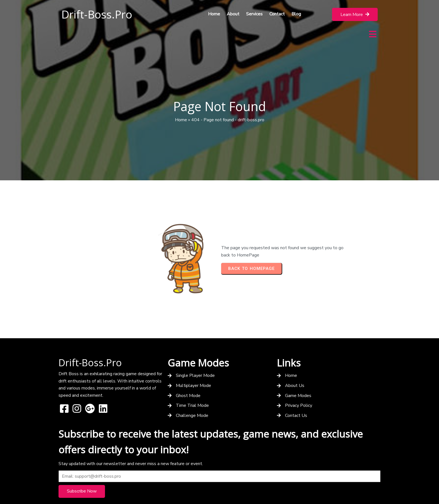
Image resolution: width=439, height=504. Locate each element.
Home (181, 104)
